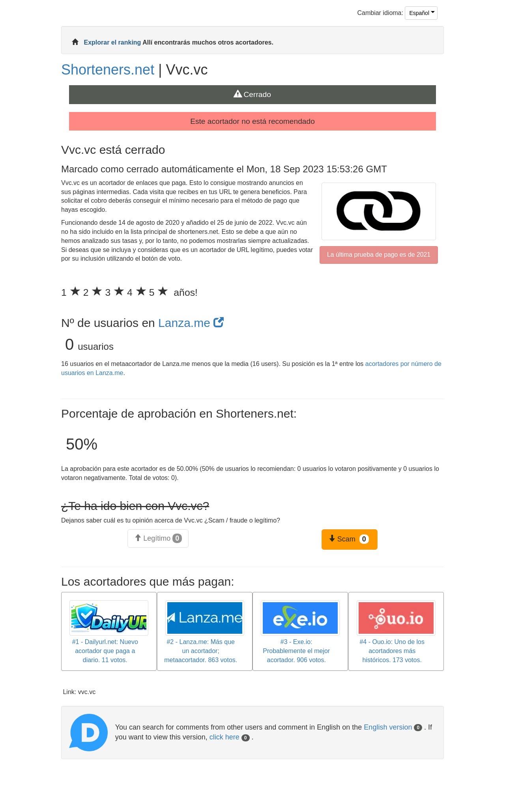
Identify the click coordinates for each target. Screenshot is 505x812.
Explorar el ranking (113, 42)
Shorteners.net (108, 70)
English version (393, 727)
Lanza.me (191, 323)
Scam (349, 539)
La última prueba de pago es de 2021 (379, 255)
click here (230, 737)
